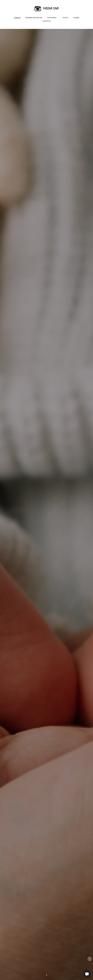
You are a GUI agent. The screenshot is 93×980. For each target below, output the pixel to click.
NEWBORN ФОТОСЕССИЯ (34, 18)
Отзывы (76, 18)
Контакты (47, 21)
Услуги (65, 18)
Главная (17, 18)
